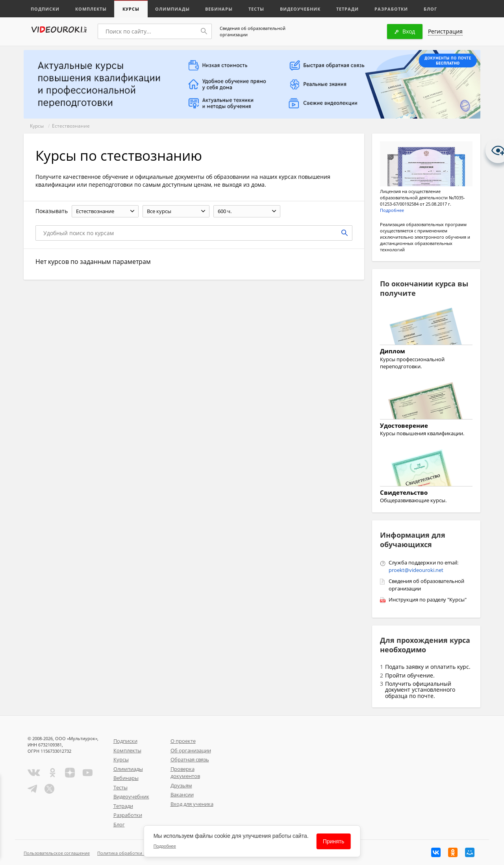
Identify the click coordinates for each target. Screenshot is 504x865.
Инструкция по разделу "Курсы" (428, 600)
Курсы (131, 9)
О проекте (183, 741)
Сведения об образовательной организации (253, 31)
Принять (334, 841)
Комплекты (91, 9)
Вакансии (182, 794)
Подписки (45, 9)
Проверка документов (185, 773)
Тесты (257, 9)
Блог (431, 9)
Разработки (392, 9)
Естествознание (71, 126)
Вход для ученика (192, 804)
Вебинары (219, 9)
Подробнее (392, 210)
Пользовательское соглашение (57, 853)
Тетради (348, 9)
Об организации (191, 750)
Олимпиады (172, 9)
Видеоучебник (301, 9)
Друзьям (181, 785)
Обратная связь (190, 759)
